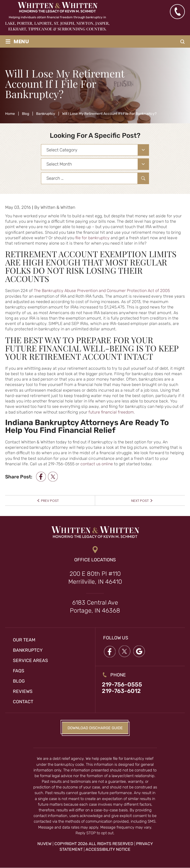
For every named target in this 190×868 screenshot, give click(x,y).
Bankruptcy (28, 650)
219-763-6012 (122, 691)
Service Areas (30, 660)
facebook (41, 477)
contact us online (97, 464)
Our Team (24, 640)
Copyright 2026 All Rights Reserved (94, 844)
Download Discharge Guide (95, 728)
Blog (19, 681)
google (140, 652)
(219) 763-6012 (177, 12)
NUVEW (44, 844)
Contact (23, 702)
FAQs (19, 671)
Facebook (110, 652)
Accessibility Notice (108, 849)
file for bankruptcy (92, 238)
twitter (53, 477)
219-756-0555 (122, 685)
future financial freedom (111, 412)
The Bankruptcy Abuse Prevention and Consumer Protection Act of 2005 (102, 291)
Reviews (23, 691)
